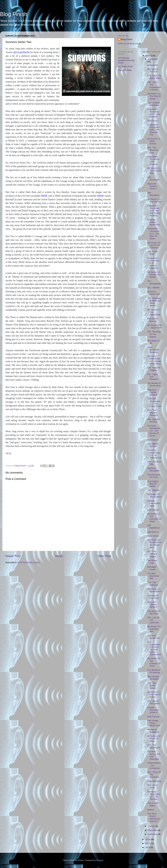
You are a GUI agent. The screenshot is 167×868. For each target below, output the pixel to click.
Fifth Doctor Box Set (153, 320)
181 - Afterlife (153, 288)
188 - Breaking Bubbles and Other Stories (154, 302)
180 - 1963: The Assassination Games (154, 86)
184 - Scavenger (153, 178)
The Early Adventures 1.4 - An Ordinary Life (154, 454)
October (152, 826)
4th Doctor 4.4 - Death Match (154, 590)
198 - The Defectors (153, 584)
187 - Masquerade (154, 282)
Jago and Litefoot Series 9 (152, 604)
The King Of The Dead (153, 597)
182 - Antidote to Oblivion (154, 104)
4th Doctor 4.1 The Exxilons (154, 496)
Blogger (100, 860)
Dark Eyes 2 (153, 121)
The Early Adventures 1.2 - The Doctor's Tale (154, 402)
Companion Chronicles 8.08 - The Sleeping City (153, 130)
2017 (148, 843)
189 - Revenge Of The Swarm (154, 334)
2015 (148, 56)
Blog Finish (14, 14)
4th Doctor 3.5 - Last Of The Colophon (154, 245)
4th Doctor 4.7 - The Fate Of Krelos (154, 694)
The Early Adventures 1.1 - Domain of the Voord (154, 360)
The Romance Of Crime (154, 476)
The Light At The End (153, 70)
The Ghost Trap (152, 562)
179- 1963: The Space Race (154, 77)
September (153, 59)
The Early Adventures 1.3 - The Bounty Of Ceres (154, 431)
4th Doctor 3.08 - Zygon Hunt (154, 326)
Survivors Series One (154, 293)
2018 (148, 847)
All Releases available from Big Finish (126, 60)
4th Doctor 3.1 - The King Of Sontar (154, 96)
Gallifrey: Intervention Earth (154, 503)
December (153, 834)
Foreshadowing (154, 781)
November (153, 830)
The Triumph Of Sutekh (153, 678)
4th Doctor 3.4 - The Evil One (154, 200)
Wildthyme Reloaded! (153, 731)
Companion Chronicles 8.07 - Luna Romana (154, 113)
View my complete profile (129, 43)
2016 (148, 839)
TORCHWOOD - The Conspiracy (154, 765)
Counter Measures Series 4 (153, 710)
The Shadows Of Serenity (154, 671)
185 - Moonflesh (153, 194)
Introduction (153, 65)
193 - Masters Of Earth (154, 420)
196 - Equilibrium (154, 527)
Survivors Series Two (154, 637)
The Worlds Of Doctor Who (154, 384)
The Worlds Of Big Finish (154, 612)
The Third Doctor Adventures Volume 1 (154, 817)
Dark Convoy (153, 717)
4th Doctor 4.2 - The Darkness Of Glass (154, 518)
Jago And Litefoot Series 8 (152, 392)
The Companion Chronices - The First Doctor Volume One (154, 648)
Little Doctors (153, 510)
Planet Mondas (125, 70)
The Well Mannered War (153, 576)
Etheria (151, 810)
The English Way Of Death (153, 484)
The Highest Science (153, 445)
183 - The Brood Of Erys (153, 150)
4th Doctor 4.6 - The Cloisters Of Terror (154, 662)
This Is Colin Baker (153, 804)
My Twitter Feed (125, 66)
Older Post (104, 556)
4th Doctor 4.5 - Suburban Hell (154, 629)
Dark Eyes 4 (153, 532)
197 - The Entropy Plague (152, 554)
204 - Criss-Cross (153, 786)
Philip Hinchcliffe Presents (153, 350)
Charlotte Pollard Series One (154, 222)
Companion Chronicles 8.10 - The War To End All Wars (154, 211)
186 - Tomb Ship (152, 253)
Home (59, 556)
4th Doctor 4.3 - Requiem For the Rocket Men (154, 544)
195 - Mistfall (153, 490)
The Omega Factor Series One (154, 723)
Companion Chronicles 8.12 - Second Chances (153, 263)
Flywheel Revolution (153, 470)
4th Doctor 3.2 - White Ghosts (154, 141)
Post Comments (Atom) (29, 562)
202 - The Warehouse (154, 746)
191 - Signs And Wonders (153, 377)
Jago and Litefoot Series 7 (152, 186)
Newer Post (13, 556)
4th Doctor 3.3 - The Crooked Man (154, 171)
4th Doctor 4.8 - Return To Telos (154, 738)
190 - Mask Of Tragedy (154, 369)
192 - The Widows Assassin (153, 413)
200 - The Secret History (152, 685)
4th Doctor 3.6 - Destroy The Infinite (154, 275)
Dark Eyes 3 (153, 440)
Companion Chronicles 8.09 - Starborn (153, 160)
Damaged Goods (152, 568)
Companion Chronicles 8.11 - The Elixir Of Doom (153, 234)
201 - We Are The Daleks (154, 702)
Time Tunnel (153, 536)
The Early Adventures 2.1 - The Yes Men (154, 795)
